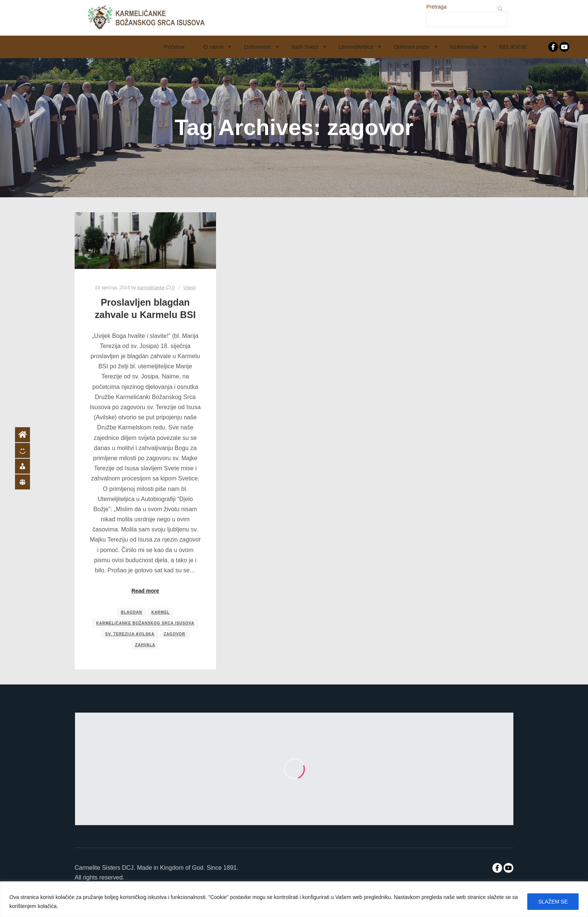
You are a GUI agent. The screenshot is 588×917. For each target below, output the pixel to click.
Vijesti (190, 288)
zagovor (175, 634)
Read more (145, 591)
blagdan (131, 612)
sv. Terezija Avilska (130, 634)
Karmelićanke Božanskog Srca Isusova (145, 623)
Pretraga (436, 7)
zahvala (145, 645)
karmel (161, 612)
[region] (294, 899)
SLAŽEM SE (553, 902)
